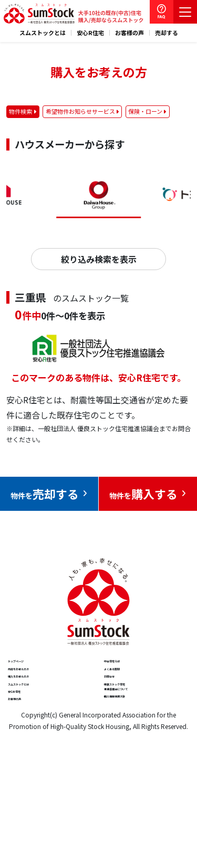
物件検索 (20, 111)
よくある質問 (130, 691)
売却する (167, 33)
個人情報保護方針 (138, 773)
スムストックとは (43, 33)
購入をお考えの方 (42, 714)
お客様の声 (129, 33)
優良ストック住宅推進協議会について (142, 744)
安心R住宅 (90, 33)
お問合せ (122, 714)
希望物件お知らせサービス (80, 111)
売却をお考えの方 (42, 691)
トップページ (34, 668)
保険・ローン (145, 111)
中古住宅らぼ (130, 668)
